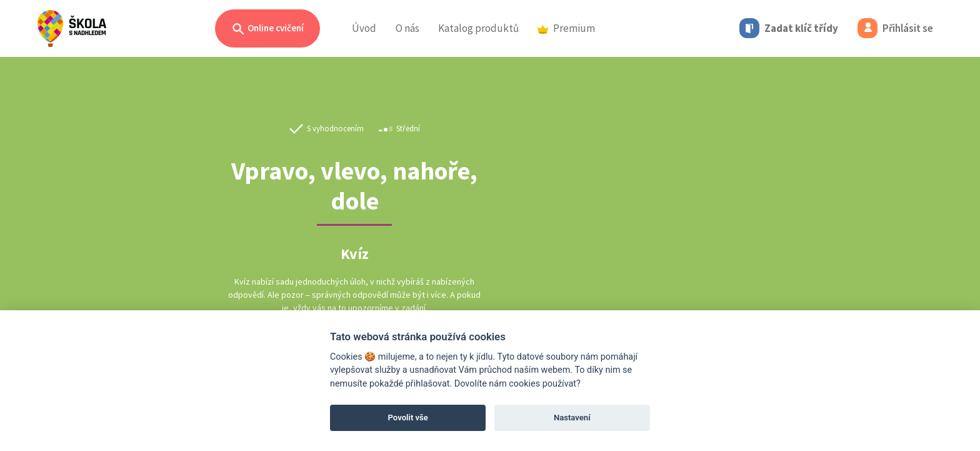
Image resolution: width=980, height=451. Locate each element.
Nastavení (572, 418)
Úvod (364, 28)
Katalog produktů (478, 28)
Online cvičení (267, 29)
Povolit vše (408, 418)
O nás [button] (407, 28)
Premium (566, 28)
